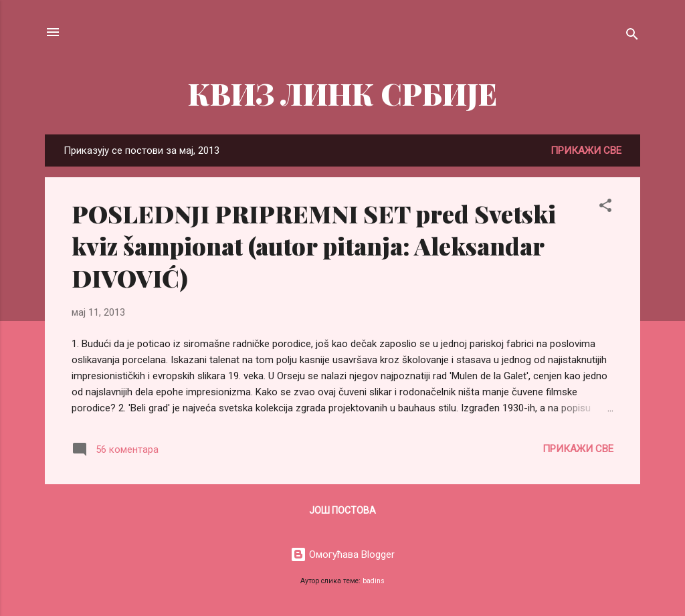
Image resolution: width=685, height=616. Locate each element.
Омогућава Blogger (342, 554)
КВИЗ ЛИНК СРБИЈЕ (342, 93)
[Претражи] (632, 36)
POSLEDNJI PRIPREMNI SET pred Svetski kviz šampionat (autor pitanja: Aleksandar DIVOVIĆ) (314, 245)
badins (374, 581)
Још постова (342, 510)
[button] (605, 208)
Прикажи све (586, 150)
